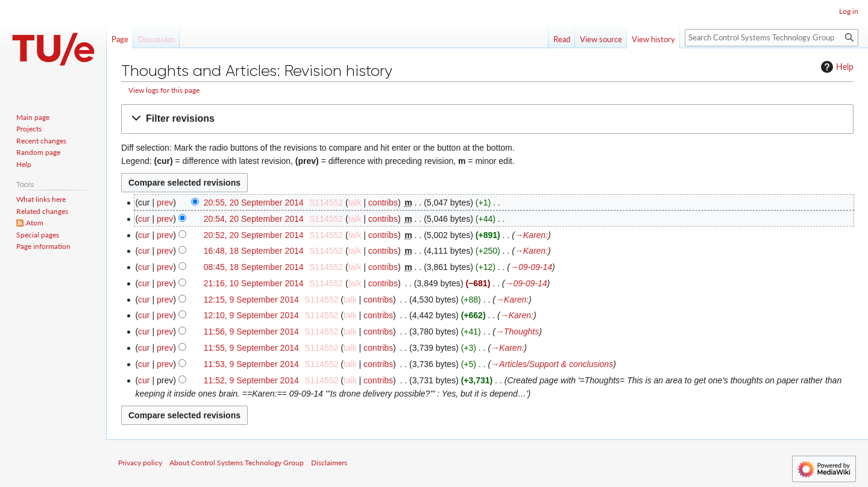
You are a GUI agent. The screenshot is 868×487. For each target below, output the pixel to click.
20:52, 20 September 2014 (254, 235)
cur (144, 219)
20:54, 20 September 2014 (254, 219)
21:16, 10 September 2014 (254, 283)
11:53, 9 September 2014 (251, 364)
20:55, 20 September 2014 (254, 203)
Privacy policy (140, 463)
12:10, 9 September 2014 (251, 315)
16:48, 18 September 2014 (254, 251)
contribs (383, 203)
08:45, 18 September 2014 (254, 267)
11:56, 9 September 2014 (251, 331)
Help (836, 67)
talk (355, 203)
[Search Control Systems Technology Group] (772, 38)
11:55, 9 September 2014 (251, 348)
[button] (487, 119)
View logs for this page (164, 90)
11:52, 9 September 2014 (251, 380)
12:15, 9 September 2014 (251, 300)
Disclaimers (329, 463)
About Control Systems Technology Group (237, 463)
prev (165, 203)
